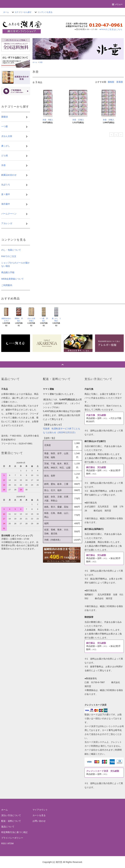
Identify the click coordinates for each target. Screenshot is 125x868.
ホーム (6, 12)
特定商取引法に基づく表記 (14, 832)
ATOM (11, 843)
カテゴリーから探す (21, 12)
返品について (8, 827)
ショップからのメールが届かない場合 (15, 264)
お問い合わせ (39, 821)
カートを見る (39, 815)
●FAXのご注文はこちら (111, 29)
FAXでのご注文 (9, 256)
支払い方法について (11, 815)
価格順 (111, 82)
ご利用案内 (7, 285)
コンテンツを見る (43, 12)
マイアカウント (40, 810)
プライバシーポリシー (12, 838)
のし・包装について (11, 250)
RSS (4, 843)
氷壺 (41, 62)
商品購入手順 (8, 272)
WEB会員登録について (12, 279)
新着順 (120, 82)
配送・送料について (11, 821)
